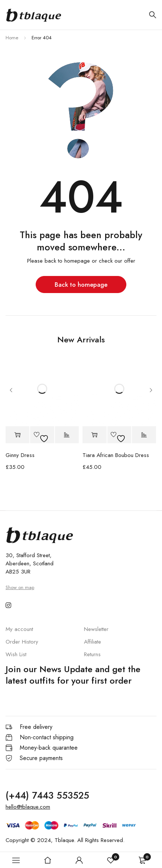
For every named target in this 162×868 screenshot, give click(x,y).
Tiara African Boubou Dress (116, 455)
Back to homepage (81, 285)
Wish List (16, 654)
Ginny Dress (20, 455)
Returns (92, 654)
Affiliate (93, 642)
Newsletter (96, 629)
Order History (22, 642)
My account (19, 629)
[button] (18, 435)
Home (12, 38)
